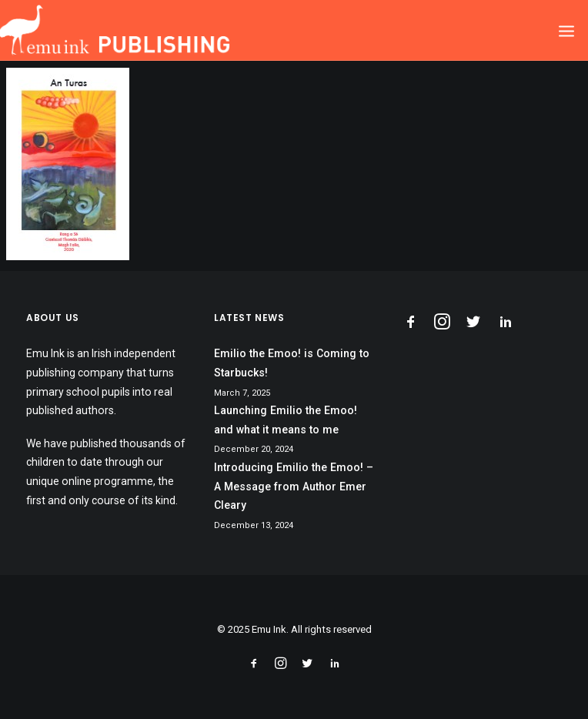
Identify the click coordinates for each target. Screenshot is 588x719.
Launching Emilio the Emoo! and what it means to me (286, 420)
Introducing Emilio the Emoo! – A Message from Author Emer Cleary (294, 486)
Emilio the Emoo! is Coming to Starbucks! (292, 363)
